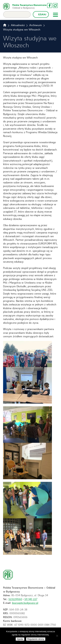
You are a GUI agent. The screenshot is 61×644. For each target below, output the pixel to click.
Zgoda (20, 639)
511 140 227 (31, 599)
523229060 (15, 599)
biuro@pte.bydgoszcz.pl (25, 603)
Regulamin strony (36, 639)
